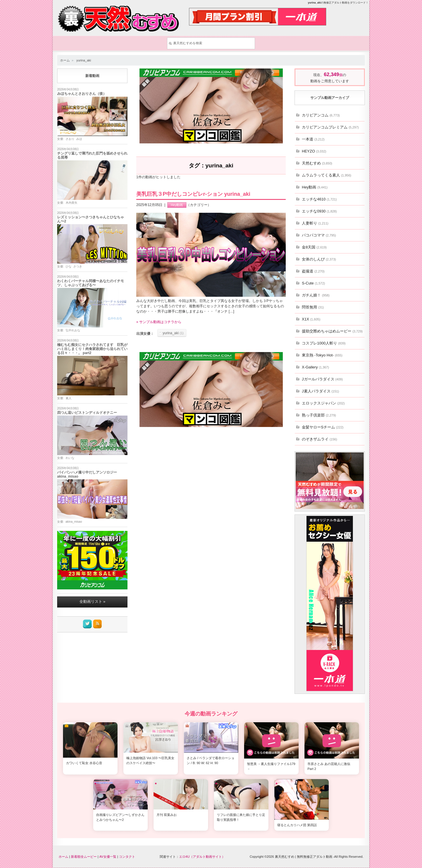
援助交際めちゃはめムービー (332, 331)
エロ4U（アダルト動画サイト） (202, 857)
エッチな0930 (319, 211)
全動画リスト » (92, 602)
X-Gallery (315, 367)
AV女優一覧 (108, 857)
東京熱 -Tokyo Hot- (322, 355)
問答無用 (313, 307)
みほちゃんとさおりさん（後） (82, 94)
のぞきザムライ (319, 439)
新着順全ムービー (84, 857)
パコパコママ (319, 235)
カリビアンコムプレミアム (330, 127)
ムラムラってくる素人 (326, 175)
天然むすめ (317, 163)
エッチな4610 (319, 199)
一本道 (313, 139)
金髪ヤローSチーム (323, 427)
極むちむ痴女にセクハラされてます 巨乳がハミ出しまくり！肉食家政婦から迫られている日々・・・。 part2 (92, 349)
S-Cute (313, 283)
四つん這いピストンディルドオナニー (87, 413)
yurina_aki (84, 60)
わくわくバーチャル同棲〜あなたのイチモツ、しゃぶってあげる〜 (91, 283)
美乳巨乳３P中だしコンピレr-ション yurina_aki (193, 194)
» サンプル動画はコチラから (159, 322)
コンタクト (127, 857)
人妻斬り (315, 223)
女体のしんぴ (319, 259)
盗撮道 (313, 271)
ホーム (65, 60)
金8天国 (314, 247)
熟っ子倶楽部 (319, 415)
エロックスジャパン (323, 403)
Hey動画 (177, 205)
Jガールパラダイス (322, 379)
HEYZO (314, 151)
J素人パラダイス (320, 391)
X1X (311, 319)
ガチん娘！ (316, 295)
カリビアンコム (321, 115)
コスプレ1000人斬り (324, 343)
